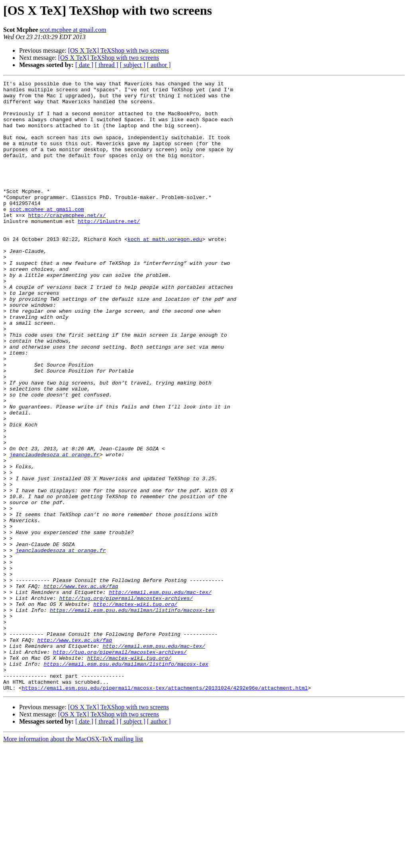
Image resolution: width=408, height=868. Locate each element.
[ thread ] (107, 65)
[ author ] (159, 65)
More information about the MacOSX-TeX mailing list (73, 861)
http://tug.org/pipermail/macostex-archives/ (126, 702)
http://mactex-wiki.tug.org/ (135, 709)
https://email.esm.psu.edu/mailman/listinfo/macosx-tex (132, 716)
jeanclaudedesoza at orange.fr (55, 530)
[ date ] (84, 65)
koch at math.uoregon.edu (165, 271)
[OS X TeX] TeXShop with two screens (119, 50)
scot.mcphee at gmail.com (73, 30)
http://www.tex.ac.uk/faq (81, 688)
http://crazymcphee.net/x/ (67, 243)
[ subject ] (133, 65)
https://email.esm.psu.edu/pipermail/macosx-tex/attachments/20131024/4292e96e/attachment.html (165, 810)
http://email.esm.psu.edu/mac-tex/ (160, 695)
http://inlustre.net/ (109, 250)
